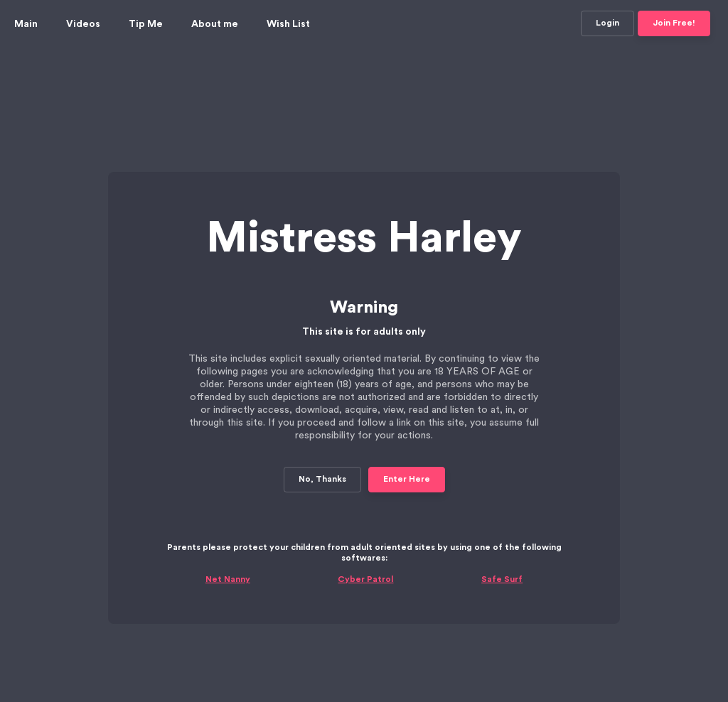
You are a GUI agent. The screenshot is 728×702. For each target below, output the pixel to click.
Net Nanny (228, 532)
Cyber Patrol (365, 532)
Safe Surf (502, 532)
